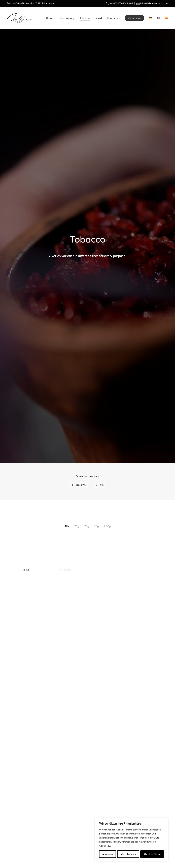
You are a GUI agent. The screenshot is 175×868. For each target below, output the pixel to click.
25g (100, 485)
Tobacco (85, 18)
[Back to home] (19, 18)
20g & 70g (79, 485)
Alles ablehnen (128, 854)
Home (50, 18)
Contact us (113, 18)
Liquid (98, 18)
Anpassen (108, 854)
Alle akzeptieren (152, 854)
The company (66, 18)
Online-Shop (134, 18)
